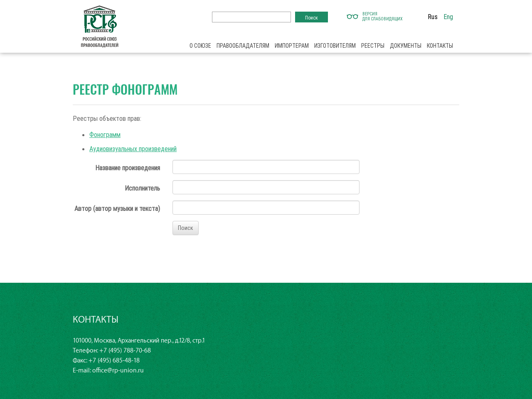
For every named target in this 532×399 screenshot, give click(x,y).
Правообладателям (243, 46)
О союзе (200, 46)
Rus (433, 17)
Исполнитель (142, 188)
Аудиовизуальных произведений (133, 149)
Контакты (440, 46)
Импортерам (292, 46)
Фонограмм (105, 135)
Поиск (186, 228)
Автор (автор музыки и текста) (117, 208)
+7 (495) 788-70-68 (125, 351)
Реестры (373, 46)
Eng (448, 17)
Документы (406, 46)
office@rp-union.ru (118, 371)
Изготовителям (335, 46)
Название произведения (128, 168)
